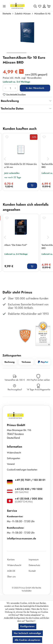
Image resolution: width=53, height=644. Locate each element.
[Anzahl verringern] (5, 88)
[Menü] (5, 6)
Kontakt (32, 571)
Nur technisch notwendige (27, 633)
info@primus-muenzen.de (21, 538)
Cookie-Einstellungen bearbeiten (22, 470)
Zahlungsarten (13, 458)
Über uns (11, 577)
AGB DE (11, 571)
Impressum (34, 560)
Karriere (11, 560)
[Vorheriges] (5, 159)
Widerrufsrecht (14, 453)
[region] (26, 36)
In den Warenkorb (35, 88)
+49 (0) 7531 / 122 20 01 (30, 480)
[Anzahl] (10, 88)
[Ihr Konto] (44, 6)
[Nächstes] (48, 159)
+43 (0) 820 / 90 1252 (29, 489)
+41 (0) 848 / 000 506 (29, 499)
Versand (11, 464)
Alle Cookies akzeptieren (27, 640)
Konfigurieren (27, 626)
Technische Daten (12, 109)
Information (15, 447)
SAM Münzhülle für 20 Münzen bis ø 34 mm (20, 166)
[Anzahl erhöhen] (15, 88)
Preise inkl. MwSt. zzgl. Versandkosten (22, 78)
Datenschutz (34, 565)
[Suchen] (35, 6)
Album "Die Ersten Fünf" (16, 245)
